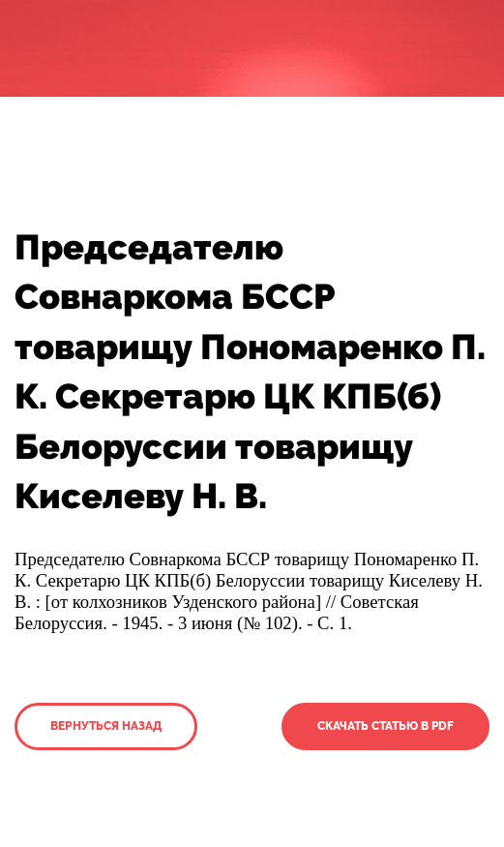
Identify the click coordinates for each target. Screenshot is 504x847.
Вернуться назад (106, 726)
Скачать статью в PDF (385, 726)
